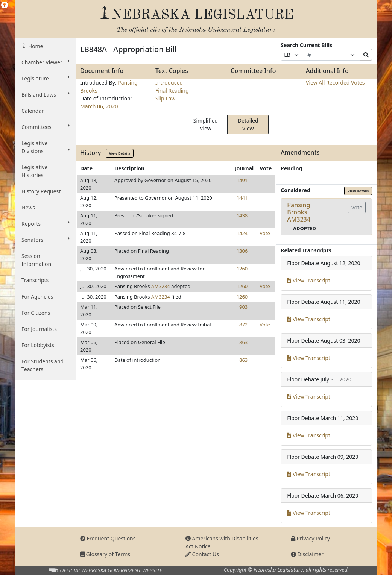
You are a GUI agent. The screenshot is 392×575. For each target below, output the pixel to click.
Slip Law (165, 98)
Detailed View (248, 124)
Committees (46, 127)
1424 (242, 233)
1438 (242, 215)
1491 (242, 180)
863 (243, 342)
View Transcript (309, 280)
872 (243, 325)
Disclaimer (307, 554)
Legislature (46, 78)
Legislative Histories (34, 171)
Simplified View (206, 124)
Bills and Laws (46, 94)
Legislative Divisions (46, 147)
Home (35, 46)
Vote (265, 233)
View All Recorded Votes (335, 83)
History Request (41, 191)
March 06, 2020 (99, 106)
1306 (242, 251)
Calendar (33, 111)
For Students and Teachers (43, 365)
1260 (242, 269)
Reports (46, 223)
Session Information (36, 260)
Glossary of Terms (105, 554)
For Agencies (37, 297)
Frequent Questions (108, 538)
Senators (46, 240)
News (28, 207)
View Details (120, 153)
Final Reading (172, 90)
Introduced (169, 83)
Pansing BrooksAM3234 (299, 212)
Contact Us (202, 554)
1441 (242, 198)
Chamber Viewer (46, 62)
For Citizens (36, 313)
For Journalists (39, 329)
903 (243, 307)
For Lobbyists (38, 345)
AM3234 (161, 286)
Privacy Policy (310, 538)
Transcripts (35, 280)
